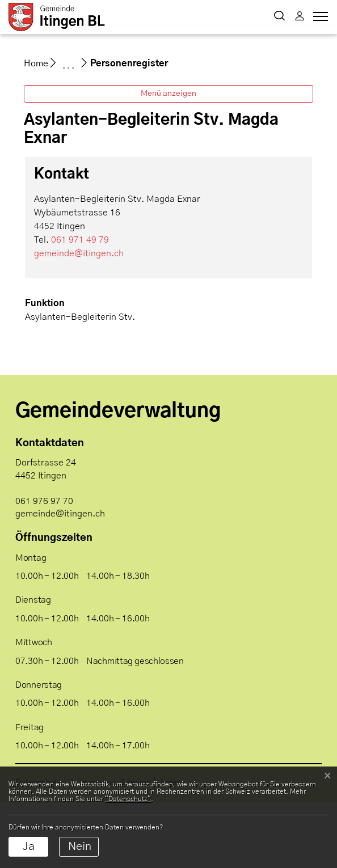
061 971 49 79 (80, 305)
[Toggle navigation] (319, 19)
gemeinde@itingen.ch (79, 319)
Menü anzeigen (168, 159)
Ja (29, 846)
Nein (80, 846)
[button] (279, 17)
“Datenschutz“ (128, 799)
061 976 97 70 (44, 566)
